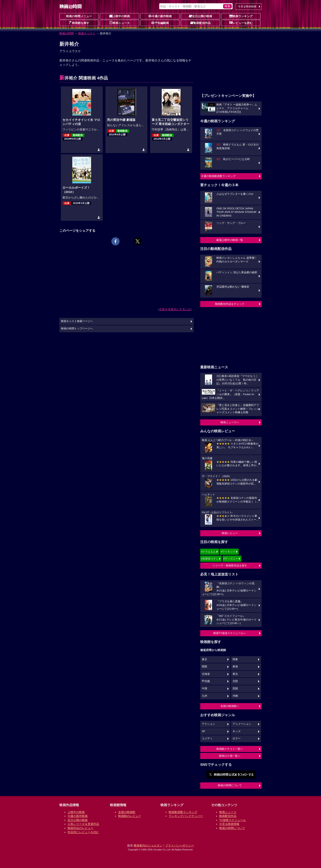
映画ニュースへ (230, 422)
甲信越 (206, 681)
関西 (205, 667)
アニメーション (242, 724)
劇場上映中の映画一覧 (230, 240)
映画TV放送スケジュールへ (230, 633)
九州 (205, 696)
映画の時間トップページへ (77, 329)
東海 (235, 667)
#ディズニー (231, 559)
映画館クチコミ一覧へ (230, 749)
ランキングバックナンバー (186, 816)
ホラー (237, 739)
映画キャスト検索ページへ (77, 321)
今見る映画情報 (229, 824)
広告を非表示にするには (175, 309)
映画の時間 (67, 33)
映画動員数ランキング (183, 812)
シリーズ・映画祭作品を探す (230, 566)
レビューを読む (241, 23)
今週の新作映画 (160, 16)
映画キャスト (87, 33)
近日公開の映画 (200, 16)
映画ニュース (120, 23)
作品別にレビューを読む (83, 832)
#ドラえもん (208, 552)
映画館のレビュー (130, 816)
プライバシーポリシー (180, 845)
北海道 (206, 674)
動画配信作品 (200, 23)
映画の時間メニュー (79, 16)
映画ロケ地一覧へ (230, 756)
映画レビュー (230, 533)
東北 (235, 674)
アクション (209, 724)
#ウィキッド (228, 552)
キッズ (237, 731)
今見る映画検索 (247, 6)
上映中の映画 (120, 16)
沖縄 (235, 696)
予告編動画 (160, 23)
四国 (235, 689)
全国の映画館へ (230, 706)
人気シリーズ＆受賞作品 (83, 824)
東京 (205, 659)
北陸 (235, 681)
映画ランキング (241, 16)
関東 (235, 659)
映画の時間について (230, 785)
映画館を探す (79, 23)
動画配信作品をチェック (230, 304)
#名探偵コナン (210, 559)
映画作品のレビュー (80, 828)
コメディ (207, 739)
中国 (205, 689)
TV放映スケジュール (233, 820)
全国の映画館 (127, 812)
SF (203, 731)
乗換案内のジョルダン (148, 845)
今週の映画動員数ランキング (218, 176)
